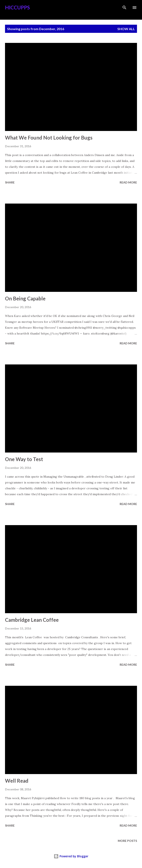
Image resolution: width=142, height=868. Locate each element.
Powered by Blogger (71, 856)
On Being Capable (25, 298)
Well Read (17, 781)
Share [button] (10, 182)
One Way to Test (24, 459)
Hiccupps (17, 7)
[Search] (124, 8)
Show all (126, 29)
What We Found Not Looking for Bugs (49, 138)
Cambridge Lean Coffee (32, 620)
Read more (128, 182)
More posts (127, 841)
